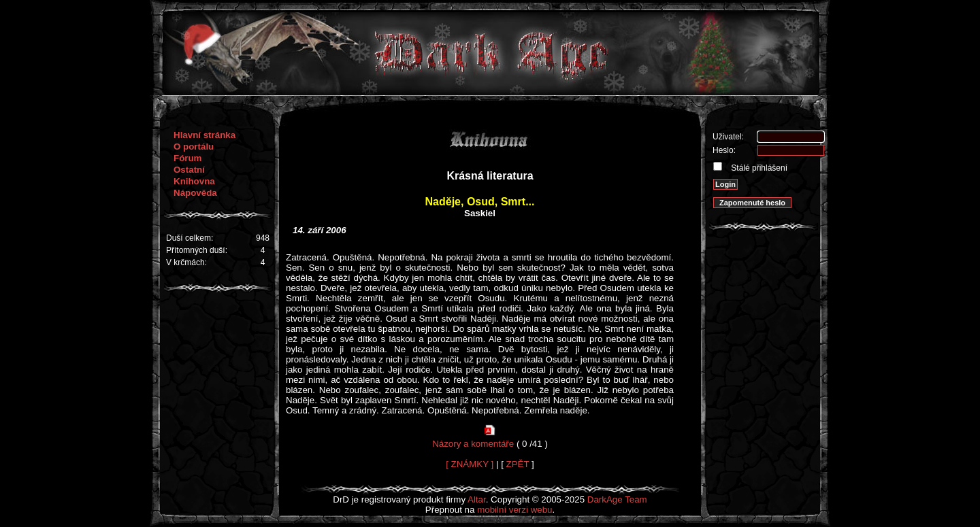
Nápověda (195, 193)
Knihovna (194, 181)
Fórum (187, 158)
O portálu (194, 147)
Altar (477, 499)
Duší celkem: (190, 238)
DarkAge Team (617, 499)
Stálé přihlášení (758, 168)
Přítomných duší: (197, 250)
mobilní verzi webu (514, 510)
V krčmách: (186, 262)
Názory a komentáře (473, 444)
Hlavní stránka (205, 135)
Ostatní (189, 170)
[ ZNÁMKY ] (470, 464)
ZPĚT (518, 464)
